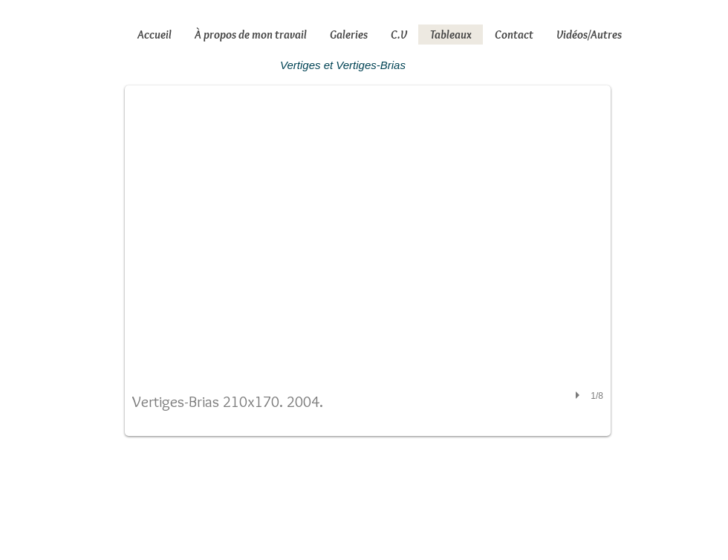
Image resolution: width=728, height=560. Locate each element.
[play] (579, 395)
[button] (368, 261)
